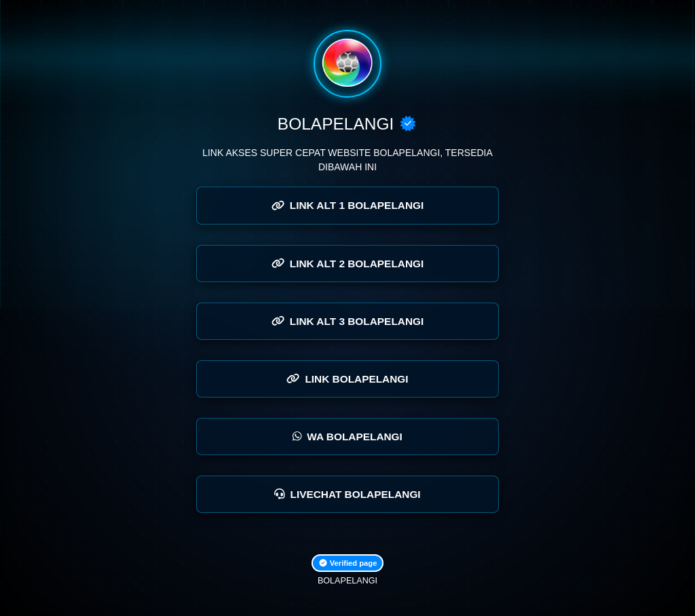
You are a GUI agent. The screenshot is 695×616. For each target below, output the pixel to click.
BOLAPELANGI (347, 581)
